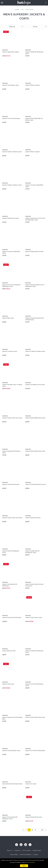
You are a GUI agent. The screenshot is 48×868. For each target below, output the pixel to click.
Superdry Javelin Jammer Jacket (34, 617)
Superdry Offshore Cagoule (33, 85)
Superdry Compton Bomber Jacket (11, 751)
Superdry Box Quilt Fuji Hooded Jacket (12, 784)
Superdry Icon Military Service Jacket (35, 385)
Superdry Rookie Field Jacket (33, 518)
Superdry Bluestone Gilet (9, 651)
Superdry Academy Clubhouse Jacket (12, 152)
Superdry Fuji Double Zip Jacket (34, 817)
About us (10, 850)
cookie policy (32, 862)
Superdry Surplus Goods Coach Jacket (12, 418)
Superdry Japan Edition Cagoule (11, 52)
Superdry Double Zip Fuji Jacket (11, 218)
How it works (27, 850)
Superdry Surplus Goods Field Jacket (12, 617)
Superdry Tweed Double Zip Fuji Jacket (36, 484)
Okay (24, 866)
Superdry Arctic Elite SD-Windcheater (35, 751)
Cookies (36, 855)
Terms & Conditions (26, 855)
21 (42, 830)
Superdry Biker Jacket (8, 318)
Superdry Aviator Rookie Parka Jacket (35, 717)
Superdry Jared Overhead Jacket (11, 484)
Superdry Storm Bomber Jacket (10, 85)
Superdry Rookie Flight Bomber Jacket (35, 418)
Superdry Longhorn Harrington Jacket (35, 351)
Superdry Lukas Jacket (8, 684)
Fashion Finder (37, 850)
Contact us (18, 850)
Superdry (5, 50)
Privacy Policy (14, 855)
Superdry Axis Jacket (31, 784)
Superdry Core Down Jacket (10, 351)
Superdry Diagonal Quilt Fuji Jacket (34, 251)
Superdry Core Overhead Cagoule (11, 118)
